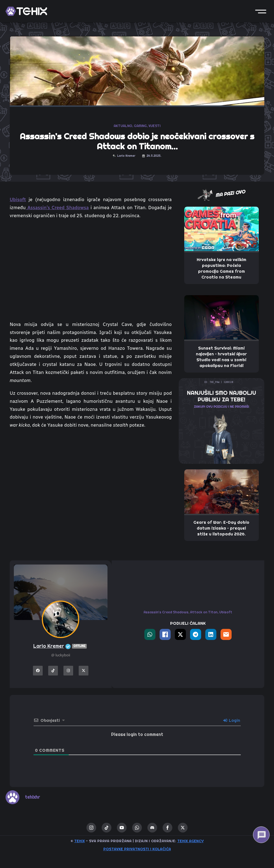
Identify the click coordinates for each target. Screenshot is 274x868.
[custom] (107, 828)
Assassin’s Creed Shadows (166, 612)
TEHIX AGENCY (190, 841)
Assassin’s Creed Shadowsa (57, 207)
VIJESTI (154, 126)
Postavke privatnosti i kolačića (137, 849)
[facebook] (167, 828)
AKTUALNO (123, 126)
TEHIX (80, 841)
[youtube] (122, 828)
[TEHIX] (26, 11)
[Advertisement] (91, 480)
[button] (261, 11)
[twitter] (183, 828)
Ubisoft (18, 199)
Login (232, 720)
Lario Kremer (61, 646)
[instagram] (91, 828)
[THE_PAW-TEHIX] (221, 421)
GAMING (140, 126)
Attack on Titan (204, 612)
